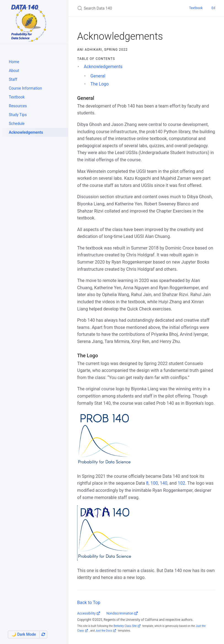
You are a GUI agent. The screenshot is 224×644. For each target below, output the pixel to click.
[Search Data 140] (126, 8)
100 (154, 483)
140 (164, 483)
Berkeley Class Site (125, 626)
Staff (13, 79)
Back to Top (89, 603)
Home (14, 62)
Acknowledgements (26, 132)
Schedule (17, 124)
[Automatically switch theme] (43, 634)
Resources (18, 106)
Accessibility (86, 613)
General (98, 76)
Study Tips (18, 115)
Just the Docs (104, 631)
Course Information (25, 88)
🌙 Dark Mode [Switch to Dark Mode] (24, 634)
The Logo (100, 84)
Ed (213, 8)
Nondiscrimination (120, 613)
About (14, 71)
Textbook (17, 97)
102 (181, 483)
